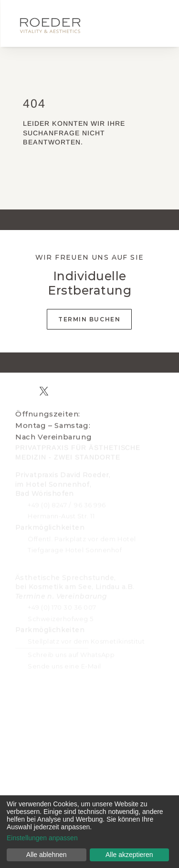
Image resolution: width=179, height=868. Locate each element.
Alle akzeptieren (129, 855)
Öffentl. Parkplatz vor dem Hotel (82, 537)
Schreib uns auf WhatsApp (71, 653)
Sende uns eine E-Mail (64, 664)
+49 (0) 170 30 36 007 (62, 605)
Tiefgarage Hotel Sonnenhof (75, 548)
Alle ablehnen (47, 855)
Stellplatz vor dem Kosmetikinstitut (86, 639)
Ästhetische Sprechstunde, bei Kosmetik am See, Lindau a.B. (75, 585)
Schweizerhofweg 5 (61, 617)
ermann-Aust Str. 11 (64, 515)
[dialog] (89, 832)
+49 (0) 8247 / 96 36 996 (67, 503)
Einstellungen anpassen (42, 838)
